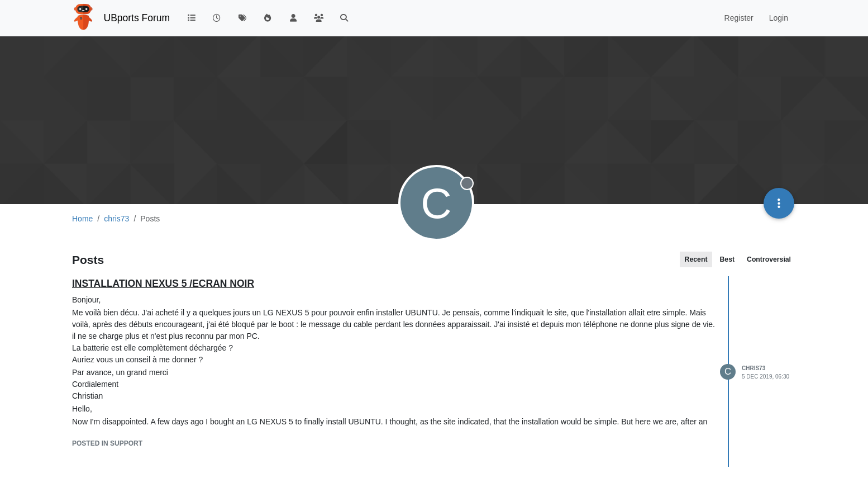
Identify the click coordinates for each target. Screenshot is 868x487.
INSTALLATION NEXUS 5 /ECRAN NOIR (163, 283)
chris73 (753, 368)
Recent (696, 259)
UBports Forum (137, 18)
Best (727, 259)
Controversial (769, 259)
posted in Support (107, 443)
